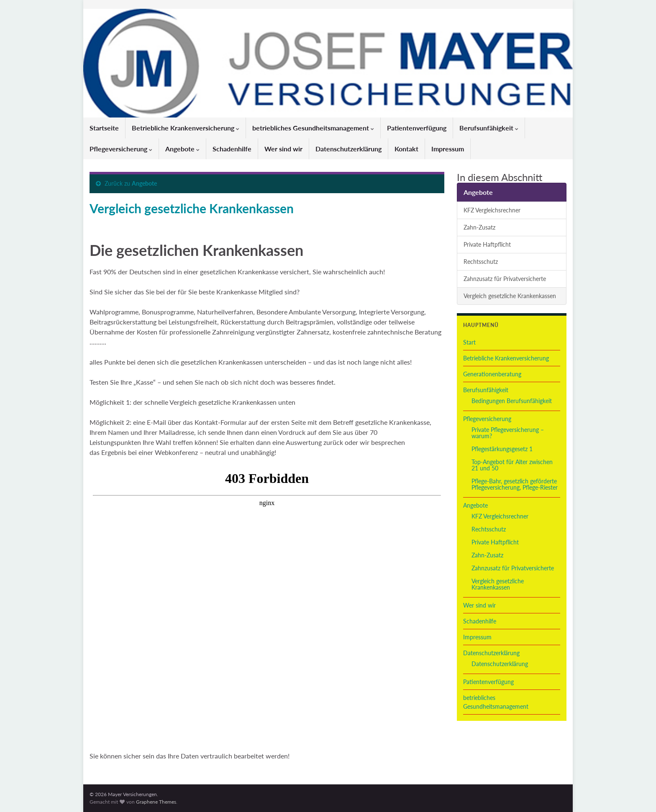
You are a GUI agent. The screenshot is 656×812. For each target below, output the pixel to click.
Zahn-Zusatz (479, 227)
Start (469, 342)
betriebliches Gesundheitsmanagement (313, 128)
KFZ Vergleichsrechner (492, 210)
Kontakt (406, 149)
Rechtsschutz (481, 262)
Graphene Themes (156, 802)
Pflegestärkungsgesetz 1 (502, 449)
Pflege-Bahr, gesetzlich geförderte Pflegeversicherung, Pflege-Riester (515, 484)
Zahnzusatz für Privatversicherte (505, 279)
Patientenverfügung (417, 128)
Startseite (104, 128)
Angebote (182, 149)
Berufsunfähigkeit (489, 128)
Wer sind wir (283, 149)
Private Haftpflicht (487, 244)
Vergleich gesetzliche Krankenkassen (510, 296)
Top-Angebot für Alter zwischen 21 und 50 (512, 465)
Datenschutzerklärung (348, 149)
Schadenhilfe (232, 149)
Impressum (448, 149)
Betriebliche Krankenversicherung (186, 128)
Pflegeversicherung (121, 149)
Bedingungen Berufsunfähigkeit (512, 401)
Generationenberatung (492, 374)
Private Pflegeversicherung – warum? (508, 433)
